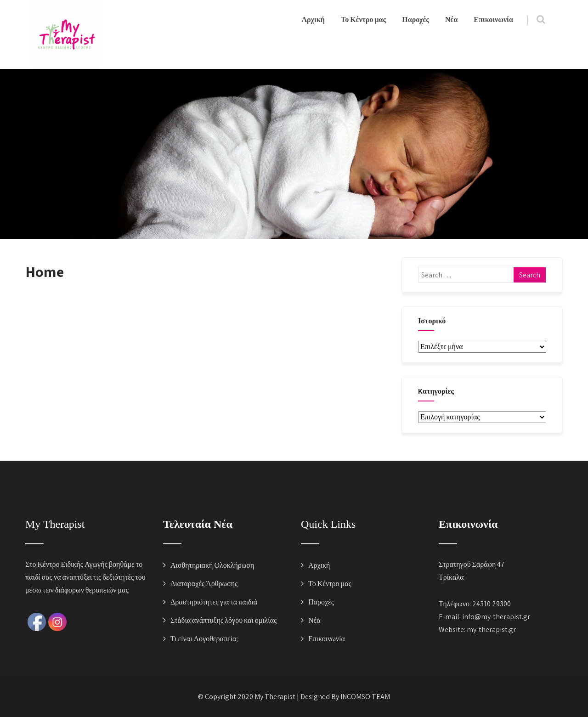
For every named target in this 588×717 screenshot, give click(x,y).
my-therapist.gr (491, 629)
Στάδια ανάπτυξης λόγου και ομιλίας (223, 620)
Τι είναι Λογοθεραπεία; (204, 639)
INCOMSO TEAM (365, 697)
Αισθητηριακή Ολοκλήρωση (212, 565)
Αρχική (313, 20)
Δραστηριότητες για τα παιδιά (214, 602)
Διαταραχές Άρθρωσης (204, 584)
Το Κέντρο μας (363, 20)
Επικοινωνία (493, 20)
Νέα (451, 20)
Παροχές (416, 20)
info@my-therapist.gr (496, 617)
